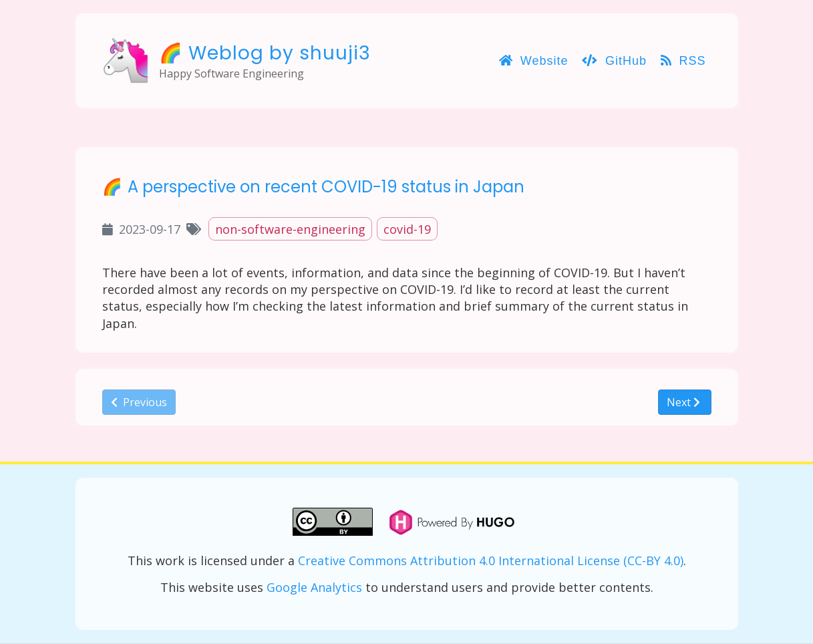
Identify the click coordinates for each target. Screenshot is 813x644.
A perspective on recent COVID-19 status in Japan (326, 187)
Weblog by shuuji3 (280, 53)
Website (533, 61)
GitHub (614, 61)
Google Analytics (314, 587)
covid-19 (407, 229)
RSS (683, 61)
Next (683, 402)
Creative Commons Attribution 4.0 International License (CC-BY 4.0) (491, 560)
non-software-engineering (290, 229)
